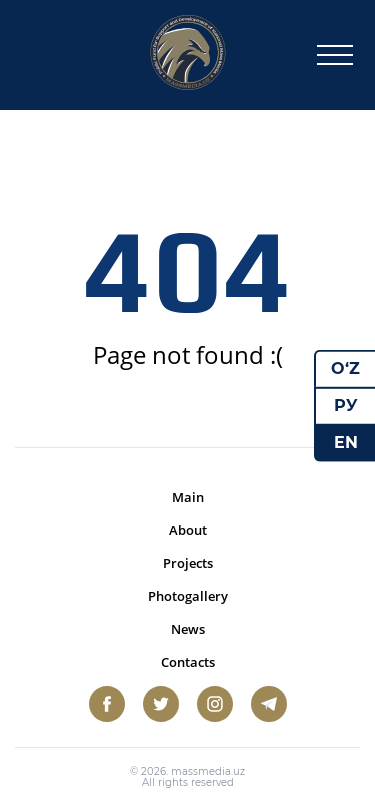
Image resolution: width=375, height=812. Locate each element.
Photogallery (188, 596)
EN (346, 441)
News (188, 629)
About (188, 530)
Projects (188, 563)
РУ (346, 405)
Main (188, 497)
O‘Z (345, 368)
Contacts (188, 662)
